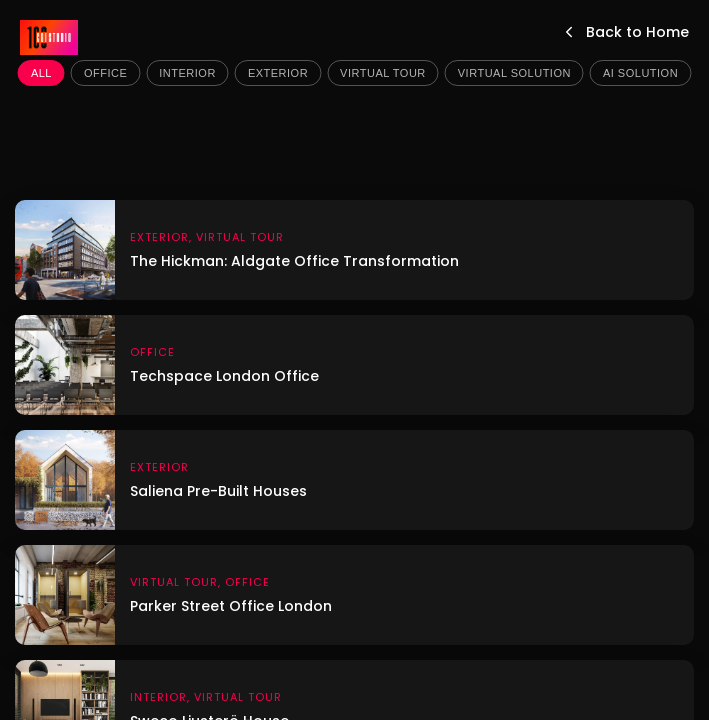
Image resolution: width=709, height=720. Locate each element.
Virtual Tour (383, 73)
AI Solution (640, 73)
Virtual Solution (514, 73)
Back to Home (624, 32)
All (41, 73)
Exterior (278, 73)
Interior (187, 73)
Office (105, 73)
